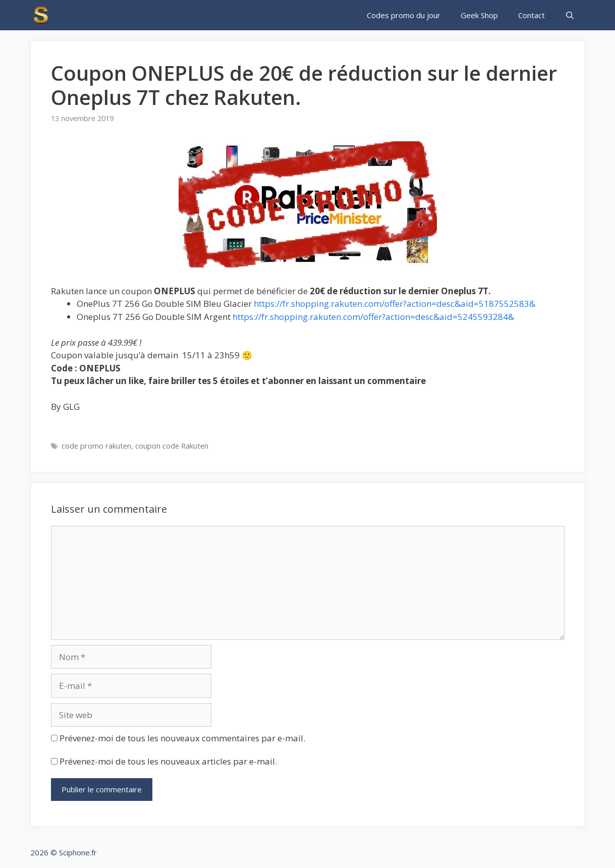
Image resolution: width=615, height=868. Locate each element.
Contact (532, 15)
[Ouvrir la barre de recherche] (570, 15)
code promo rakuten (96, 446)
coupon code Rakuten (172, 446)
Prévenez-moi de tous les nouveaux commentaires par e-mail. (182, 738)
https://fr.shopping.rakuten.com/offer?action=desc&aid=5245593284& (373, 317)
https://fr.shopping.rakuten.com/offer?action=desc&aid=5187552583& (395, 304)
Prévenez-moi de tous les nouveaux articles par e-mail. (168, 761)
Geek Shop (479, 15)
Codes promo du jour (404, 15)
